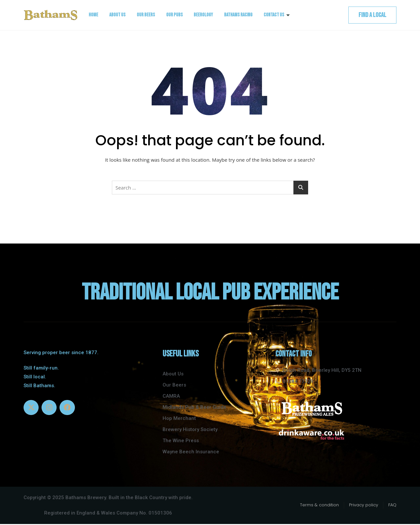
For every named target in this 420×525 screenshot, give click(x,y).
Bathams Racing (239, 15)
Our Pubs (175, 15)
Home (93, 15)
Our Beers (146, 15)
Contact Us (277, 15)
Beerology (204, 15)
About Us (117, 15)
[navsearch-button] (335, 15)
